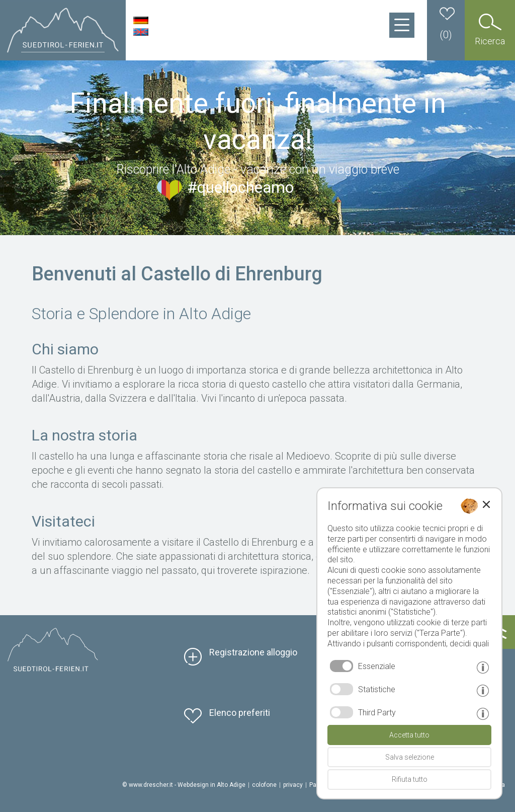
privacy (293, 785)
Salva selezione (410, 757)
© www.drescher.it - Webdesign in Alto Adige (184, 785)
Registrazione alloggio (253, 652)
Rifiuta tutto (410, 779)
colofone (264, 785)
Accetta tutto (409, 735)
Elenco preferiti (240, 713)
